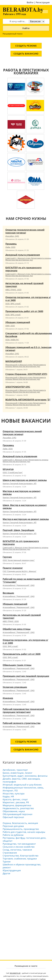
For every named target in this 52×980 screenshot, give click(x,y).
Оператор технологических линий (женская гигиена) (25, 231)
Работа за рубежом (13, 835)
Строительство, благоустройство (21, 856)
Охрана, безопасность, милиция (20, 823)
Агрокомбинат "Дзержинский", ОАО (19, 585)
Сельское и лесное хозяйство (19, 847)
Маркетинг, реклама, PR (16, 802)
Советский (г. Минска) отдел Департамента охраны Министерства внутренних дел (28, 259)
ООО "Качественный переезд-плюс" (19, 560)
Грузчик (7, 557)
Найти (26, 28)
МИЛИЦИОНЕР (14, 361)
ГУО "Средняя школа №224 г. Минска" (20, 571)
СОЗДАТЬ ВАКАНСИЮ (26, 54)
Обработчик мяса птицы (17, 629)
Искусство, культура (14, 794)
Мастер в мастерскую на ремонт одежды (26, 519)
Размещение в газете (26, 966)
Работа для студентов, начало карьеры (24, 832)
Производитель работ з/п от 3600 (24, 311)
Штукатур (8, 469)
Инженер (8, 698)
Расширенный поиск (13, 34)
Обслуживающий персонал (18, 814)
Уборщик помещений (18, 322)
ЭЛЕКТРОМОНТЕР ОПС (18, 387)
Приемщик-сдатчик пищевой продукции (26, 676)
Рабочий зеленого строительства (22, 723)
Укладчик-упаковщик (15, 687)
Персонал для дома (13, 826)
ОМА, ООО (10, 326)
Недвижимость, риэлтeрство (18, 808)
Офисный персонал (13, 817)
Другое (6, 873)
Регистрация (43, 2)
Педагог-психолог (13, 568)
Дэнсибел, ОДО (12, 236)
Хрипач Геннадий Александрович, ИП (20, 483)
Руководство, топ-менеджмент (19, 844)
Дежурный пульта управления (23, 255)
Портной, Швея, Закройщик (19, 530)
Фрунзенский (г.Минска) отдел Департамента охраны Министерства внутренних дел (26, 366)
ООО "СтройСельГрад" (13, 472)
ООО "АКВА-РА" (12, 340)
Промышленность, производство (21, 829)
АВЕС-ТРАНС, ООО (13, 290)
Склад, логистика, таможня (17, 850)
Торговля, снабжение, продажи (20, 859)
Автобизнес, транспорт (15, 770)
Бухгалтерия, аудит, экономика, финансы (25, 776)
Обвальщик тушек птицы (17, 665)
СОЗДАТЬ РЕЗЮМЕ (26, 46)
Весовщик (8, 593)
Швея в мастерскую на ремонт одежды (25, 480)
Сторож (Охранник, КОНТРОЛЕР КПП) (26, 374)
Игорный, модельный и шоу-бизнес (22, 785)
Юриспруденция (12, 870)
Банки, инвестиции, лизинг (18, 773)
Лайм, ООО (10, 247)
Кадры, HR (8, 796)
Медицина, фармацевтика (17, 805)
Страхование (10, 853)
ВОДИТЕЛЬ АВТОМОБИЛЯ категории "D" (28, 400)
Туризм (7, 862)
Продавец (11, 244)
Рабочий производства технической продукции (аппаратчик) (23, 711)
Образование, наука (14, 811)
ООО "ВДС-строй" (13, 304)
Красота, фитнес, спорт (15, 799)
